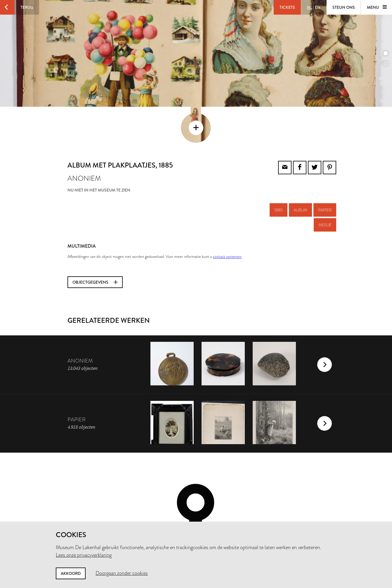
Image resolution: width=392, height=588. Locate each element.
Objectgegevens (95, 243)
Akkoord (71, 573)
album (300, 170)
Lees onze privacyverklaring (84, 555)
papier (325, 170)
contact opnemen (227, 217)
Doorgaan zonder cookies (122, 573)
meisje (325, 185)
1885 (279, 170)
